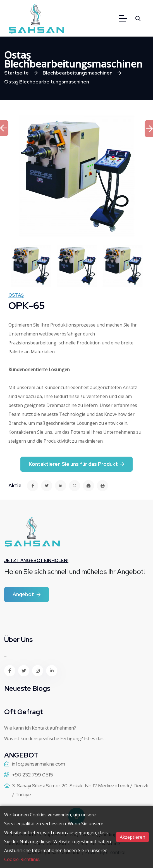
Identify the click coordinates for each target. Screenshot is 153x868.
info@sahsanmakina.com (39, 764)
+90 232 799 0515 (33, 775)
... (5, 655)
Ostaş (16, 296)
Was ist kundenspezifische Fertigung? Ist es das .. (55, 738)
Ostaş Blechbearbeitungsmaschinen (47, 82)
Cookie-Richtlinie (22, 859)
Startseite (16, 73)
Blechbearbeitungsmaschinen (78, 73)
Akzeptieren (132, 837)
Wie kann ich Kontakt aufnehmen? (40, 728)
